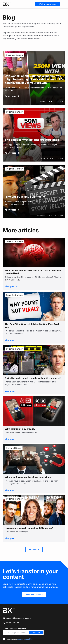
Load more (34, 550)
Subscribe (36, 632)
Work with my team (47, 4)
